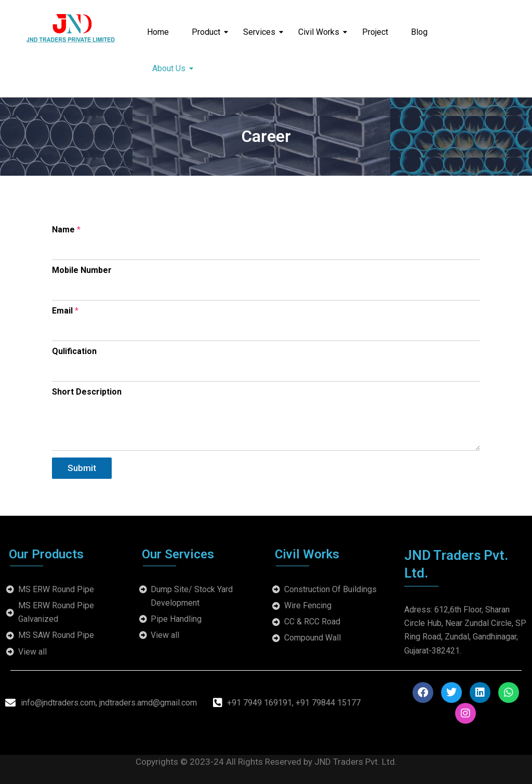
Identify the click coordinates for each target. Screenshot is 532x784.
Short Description (87, 392)
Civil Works (322, 32)
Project (375, 32)
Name (66, 230)
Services (262, 32)
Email (65, 311)
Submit (82, 468)
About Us (172, 68)
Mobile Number (82, 270)
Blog (419, 32)
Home (158, 32)
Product (209, 32)
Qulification (74, 351)
